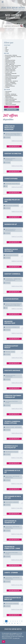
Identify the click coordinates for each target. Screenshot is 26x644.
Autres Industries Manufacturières (12, 102)
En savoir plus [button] (16, 638)
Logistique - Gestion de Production (12, 66)
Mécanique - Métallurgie (10, 94)
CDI (10, 30)
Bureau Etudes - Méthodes (10, 55)
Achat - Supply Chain (9, 64)
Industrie (7, 93)
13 (15, 623)
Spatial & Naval (8, 103)
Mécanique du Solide (9, 62)
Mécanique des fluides (10, 60)
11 (9, 623)
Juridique (7, 87)
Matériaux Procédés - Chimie (11, 67)
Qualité (6, 59)
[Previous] (4, 621)
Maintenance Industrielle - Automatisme (10, 74)
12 (12, 623)
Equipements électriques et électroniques (11, 96)
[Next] (20, 623)
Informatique (8, 80)
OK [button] (4, 642)
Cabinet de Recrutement (10, 104)
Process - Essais (8, 72)
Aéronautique (8, 92)
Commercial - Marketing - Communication (10, 84)
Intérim (15, 30)
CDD (6, 30)
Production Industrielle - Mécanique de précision (13, 57)
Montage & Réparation (10, 71)
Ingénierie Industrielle (9, 63)
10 (7, 623)
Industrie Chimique (9, 98)
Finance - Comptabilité (10, 82)
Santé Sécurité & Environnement (12, 76)
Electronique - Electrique (10, 68)
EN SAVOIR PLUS (14, 146)
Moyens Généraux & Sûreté (11, 77)
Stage (20, 30)
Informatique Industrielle (10, 78)
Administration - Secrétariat (11, 81)
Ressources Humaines (9, 86)
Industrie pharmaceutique (10, 99)
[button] (24, 2)
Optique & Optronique (10, 69)
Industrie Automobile (9, 100)
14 (17, 623)
